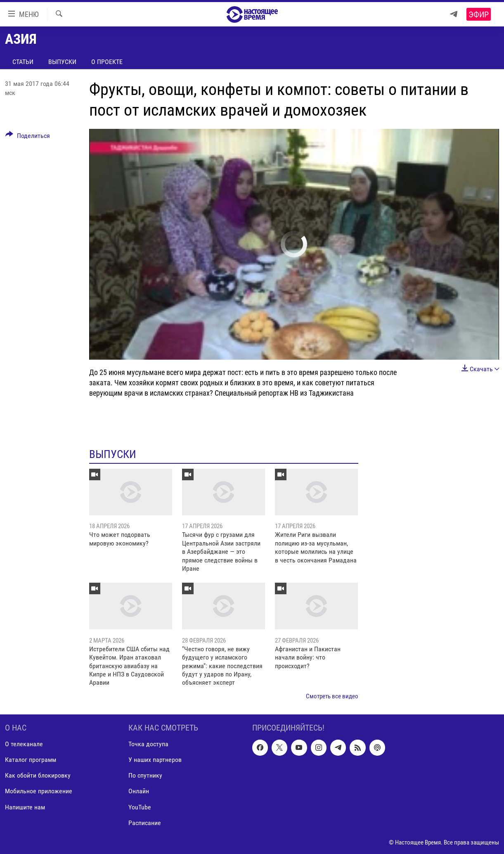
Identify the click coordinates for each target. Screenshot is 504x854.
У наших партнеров (155, 760)
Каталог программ (31, 760)
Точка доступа (148, 744)
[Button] (28, 137)
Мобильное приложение (39, 791)
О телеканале (24, 744)
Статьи (23, 62)
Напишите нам (25, 807)
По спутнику (145, 776)
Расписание (145, 823)
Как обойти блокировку (38, 776)
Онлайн (139, 791)
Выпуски (62, 62)
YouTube (140, 807)
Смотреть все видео (332, 696)
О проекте (107, 62)
